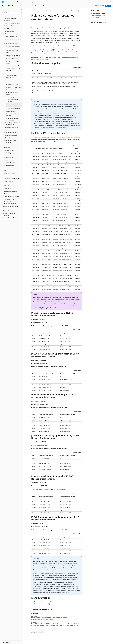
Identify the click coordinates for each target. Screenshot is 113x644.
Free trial (108, 6)
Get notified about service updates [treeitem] (12, 93)
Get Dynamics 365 (99, 6)
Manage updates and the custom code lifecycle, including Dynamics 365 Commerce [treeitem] (14, 57)
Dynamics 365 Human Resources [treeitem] (11, 218)
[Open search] (106, 2)
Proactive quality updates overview (43, 602)
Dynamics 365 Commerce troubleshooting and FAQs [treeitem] (10, 203)
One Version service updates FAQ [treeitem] (13, 52)
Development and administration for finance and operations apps (50, 11)
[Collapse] (21, 10)
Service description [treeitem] (10, 31)
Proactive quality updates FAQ (42, 604)
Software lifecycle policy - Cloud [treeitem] (14, 66)
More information (96, 18)
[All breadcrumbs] (33, 11)
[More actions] (80, 11)
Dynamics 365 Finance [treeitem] (8, 211)
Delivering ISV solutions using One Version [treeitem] (13, 115)
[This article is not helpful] (106, 22)
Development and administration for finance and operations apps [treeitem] (11, 207)
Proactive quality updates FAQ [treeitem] (14, 109)
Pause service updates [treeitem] (12, 90)
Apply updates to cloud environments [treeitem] (12, 77)
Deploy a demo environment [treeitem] (12, 36)
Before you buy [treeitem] (9, 34)
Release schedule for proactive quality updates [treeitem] (14, 105)
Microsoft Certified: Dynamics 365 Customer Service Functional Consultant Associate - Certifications (56, 624)
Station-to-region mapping (98, 14)
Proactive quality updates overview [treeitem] (13, 101)
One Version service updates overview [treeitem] (13, 47)
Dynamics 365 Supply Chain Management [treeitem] (9, 214)
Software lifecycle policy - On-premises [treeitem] (13, 69)
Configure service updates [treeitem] (12, 85)
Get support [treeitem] (8, 130)
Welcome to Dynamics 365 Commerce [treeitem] (13, 23)
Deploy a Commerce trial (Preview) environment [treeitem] (13, 40)
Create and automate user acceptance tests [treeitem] (12, 119)
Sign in (110, 2)
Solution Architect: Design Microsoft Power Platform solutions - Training (49, 618)
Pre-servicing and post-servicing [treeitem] (14, 87)
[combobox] (12, 13)
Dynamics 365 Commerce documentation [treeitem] (10, 20)
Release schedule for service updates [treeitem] (13, 62)
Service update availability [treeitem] (12, 73)
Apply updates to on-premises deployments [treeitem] (13, 81)
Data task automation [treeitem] (11, 111)
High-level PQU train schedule (99, 16)
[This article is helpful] (104, 22)
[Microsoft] (3, 2)
